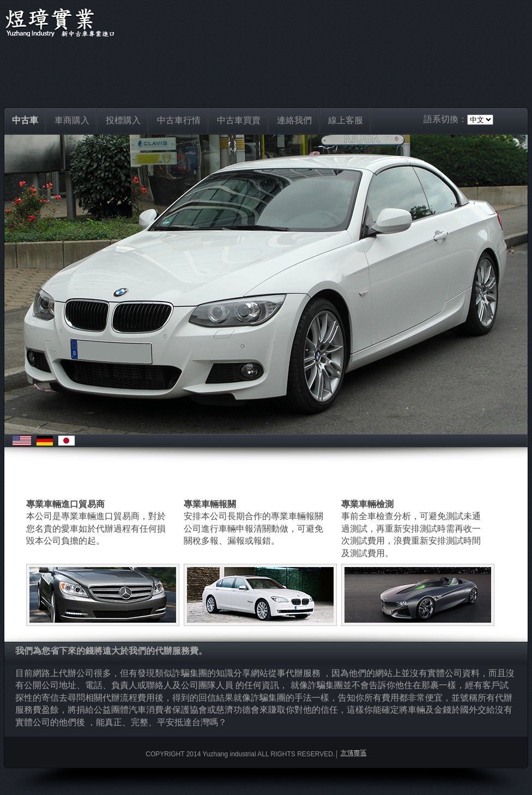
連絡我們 (294, 120)
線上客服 (346, 120)
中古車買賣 (239, 120)
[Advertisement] (266, 69)
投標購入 (123, 120)
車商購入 (72, 120)
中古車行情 (179, 120)
